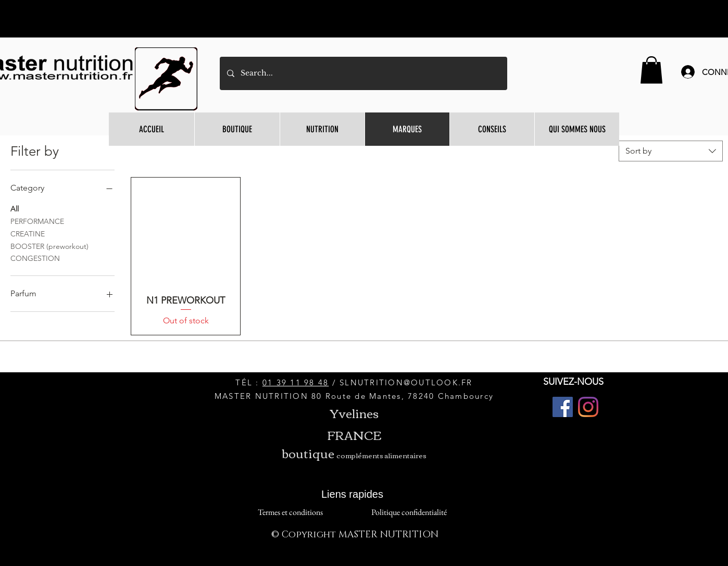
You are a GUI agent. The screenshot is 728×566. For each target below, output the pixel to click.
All (15, 208)
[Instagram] (588, 407)
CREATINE (28, 233)
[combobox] (671, 151)
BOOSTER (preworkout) (49, 246)
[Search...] (363, 73)
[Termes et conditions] (290, 512)
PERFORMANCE (37, 221)
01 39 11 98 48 (296, 382)
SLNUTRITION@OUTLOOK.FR (406, 382)
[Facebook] (563, 407)
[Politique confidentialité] (409, 512)
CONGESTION (35, 258)
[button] (651, 70)
